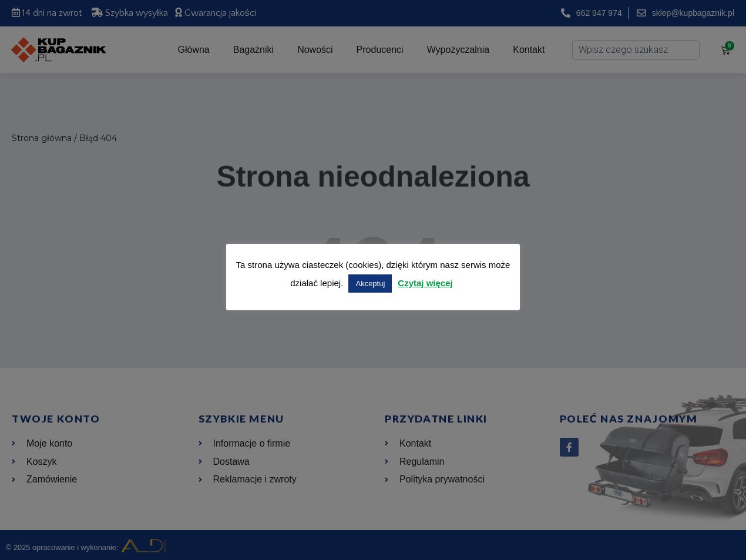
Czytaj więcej (425, 283)
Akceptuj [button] (370, 284)
